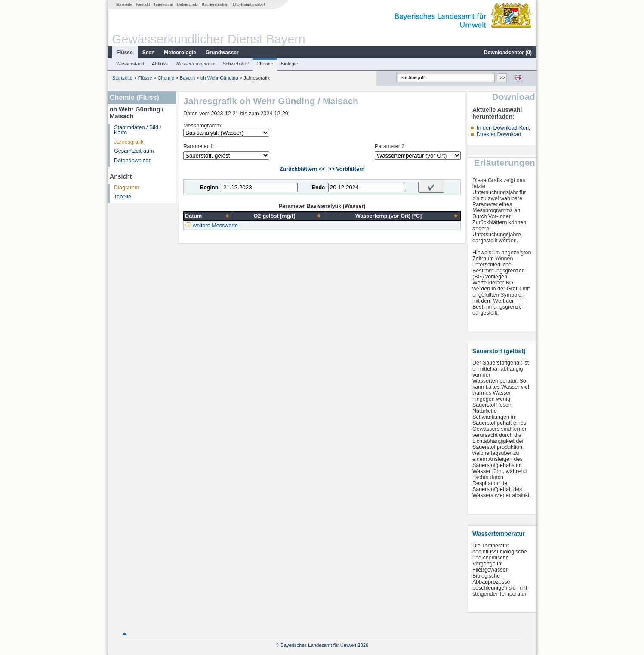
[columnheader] (208, 216)
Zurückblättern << (302, 169)
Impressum (163, 4)
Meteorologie (180, 53)
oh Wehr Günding (219, 78)
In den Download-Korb (504, 128)
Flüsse (125, 53)
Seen (149, 53)
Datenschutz (188, 4)
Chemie (265, 64)
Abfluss (160, 64)
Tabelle (123, 197)
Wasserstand (130, 64)
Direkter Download (499, 134)
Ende (318, 188)
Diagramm (126, 188)
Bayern (187, 78)
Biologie (290, 64)
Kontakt (143, 4)
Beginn (209, 188)
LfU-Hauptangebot (249, 4)
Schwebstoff (236, 64)
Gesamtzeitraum (134, 151)
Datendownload (133, 161)
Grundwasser (222, 53)
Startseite (124, 4)
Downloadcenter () (508, 53)
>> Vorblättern (346, 169)
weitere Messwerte (215, 226)
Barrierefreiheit (215, 4)
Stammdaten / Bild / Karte (138, 130)
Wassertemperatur (195, 64)
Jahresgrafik (129, 142)
